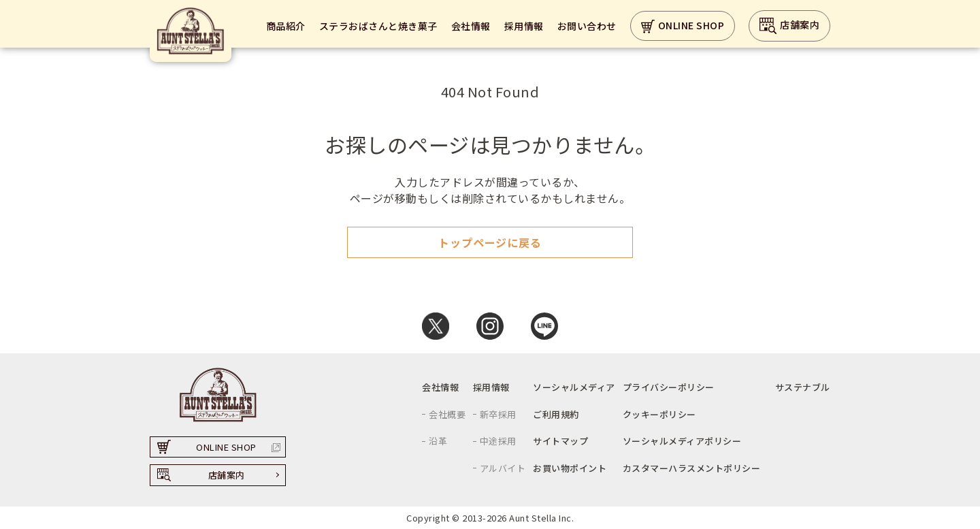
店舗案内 (789, 26)
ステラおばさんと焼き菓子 (378, 26)
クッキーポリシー (659, 414)
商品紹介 (286, 26)
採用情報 (524, 26)
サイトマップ (560, 441)
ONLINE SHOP (683, 26)
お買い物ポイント (570, 468)
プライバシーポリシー (669, 387)
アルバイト (503, 468)
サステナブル (803, 387)
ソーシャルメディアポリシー (682, 441)
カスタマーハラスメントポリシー (692, 468)
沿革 (438, 441)
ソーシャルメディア (574, 387)
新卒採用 (498, 414)
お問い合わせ (587, 26)
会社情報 (471, 26)
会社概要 (447, 414)
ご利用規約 (556, 414)
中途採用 (498, 441)
